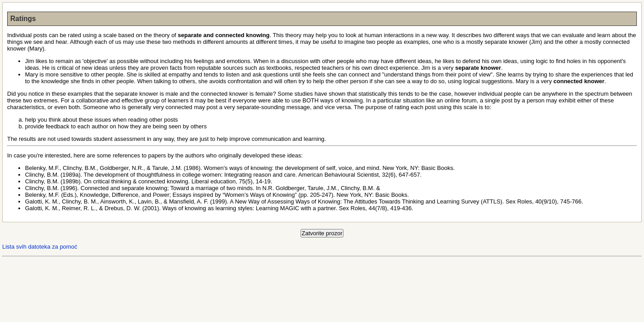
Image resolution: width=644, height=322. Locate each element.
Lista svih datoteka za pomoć (40, 247)
